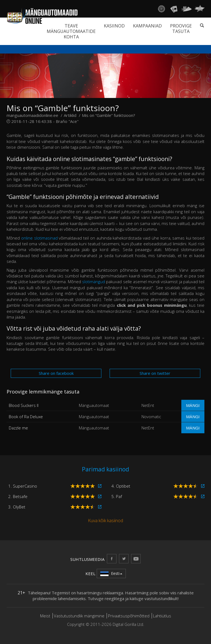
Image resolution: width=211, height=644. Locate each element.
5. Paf (117, 496)
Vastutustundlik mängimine (79, 616)
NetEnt (148, 405)
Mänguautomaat (94, 405)
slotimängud (94, 282)
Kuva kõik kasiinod (105, 521)
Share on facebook (56, 373)
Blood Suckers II (24, 405)
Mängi (193, 405)
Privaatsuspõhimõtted (129, 616)
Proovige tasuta (181, 29)
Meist (45, 616)
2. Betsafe (18, 496)
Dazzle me (18, 428)
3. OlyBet (17, 507)
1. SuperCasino (23, 486)
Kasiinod (114, 26)
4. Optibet (121, 486)
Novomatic (151, 417)
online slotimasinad (39, 238)
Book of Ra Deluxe (26, 417)
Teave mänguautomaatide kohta (71, 31)
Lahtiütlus (162, 616)
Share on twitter (155, 373)
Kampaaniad (147, 26)
